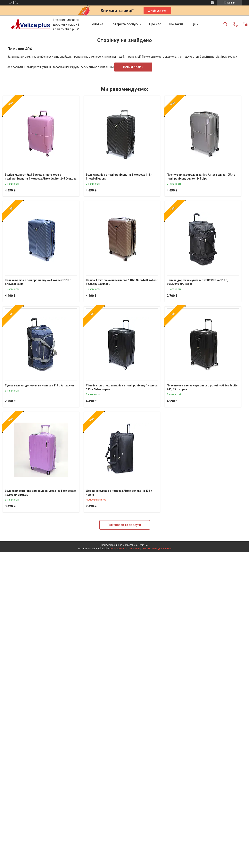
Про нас (155, 24)
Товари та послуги (125, 24)
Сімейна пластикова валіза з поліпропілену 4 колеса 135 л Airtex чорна (122, 387)
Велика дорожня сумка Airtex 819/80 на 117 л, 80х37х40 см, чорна (197, 282)
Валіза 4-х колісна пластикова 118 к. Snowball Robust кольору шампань (122, 282)
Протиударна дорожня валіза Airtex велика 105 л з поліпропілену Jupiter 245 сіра (201, 177)
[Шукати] (226, 24)
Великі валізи (133, 67)
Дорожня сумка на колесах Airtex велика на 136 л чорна (119, 493)
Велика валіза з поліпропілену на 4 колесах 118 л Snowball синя (38, 282)
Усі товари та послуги (125, 525)
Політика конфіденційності (157, 549)
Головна (97, 24)
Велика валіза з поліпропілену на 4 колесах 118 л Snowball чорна (119, 177)
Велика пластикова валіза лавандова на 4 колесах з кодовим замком (40, 493)
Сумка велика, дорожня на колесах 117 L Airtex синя (40, 385)
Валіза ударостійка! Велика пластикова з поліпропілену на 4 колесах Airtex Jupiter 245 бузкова (41, 177)
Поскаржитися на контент (125, 549)
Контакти (176, 24)
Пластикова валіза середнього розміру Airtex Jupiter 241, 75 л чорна (203, 387)
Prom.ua (143, 545)
